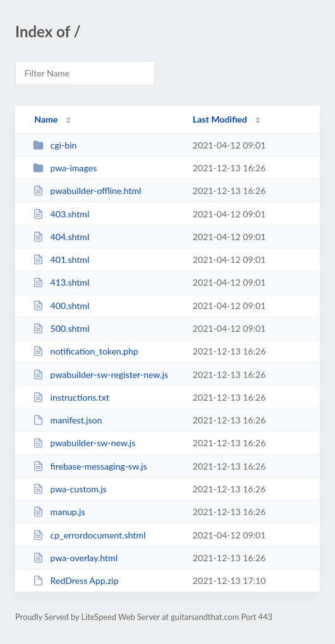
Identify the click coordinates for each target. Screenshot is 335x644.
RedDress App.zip (76, 580)
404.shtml (61, 237)
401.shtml (61, 259)
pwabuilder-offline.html (87, 191)
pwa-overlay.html (75, 558)
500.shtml (61, 328)
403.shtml (61, 214)
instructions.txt (71, 397)
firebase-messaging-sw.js (90, 466)
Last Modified (220, 119)
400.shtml (61, 306)
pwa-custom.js (70, 489)
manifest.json (67, 420)
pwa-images (65, 168)
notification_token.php (85, 351)
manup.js (59, 512)
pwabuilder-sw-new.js (84, 443)
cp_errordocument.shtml (89, 535)
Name (46, 119)
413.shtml (61, 282)
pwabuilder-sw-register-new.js (100, 374)
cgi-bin (55, 145)
